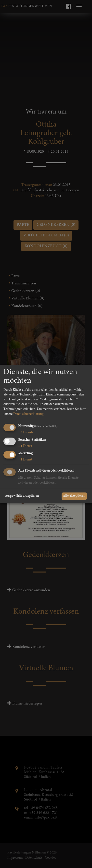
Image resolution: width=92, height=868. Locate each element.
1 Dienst (25, 446)
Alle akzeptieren (74, 496)
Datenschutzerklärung (28, 414)
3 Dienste (26, 433)
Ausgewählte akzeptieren (22, 496)
